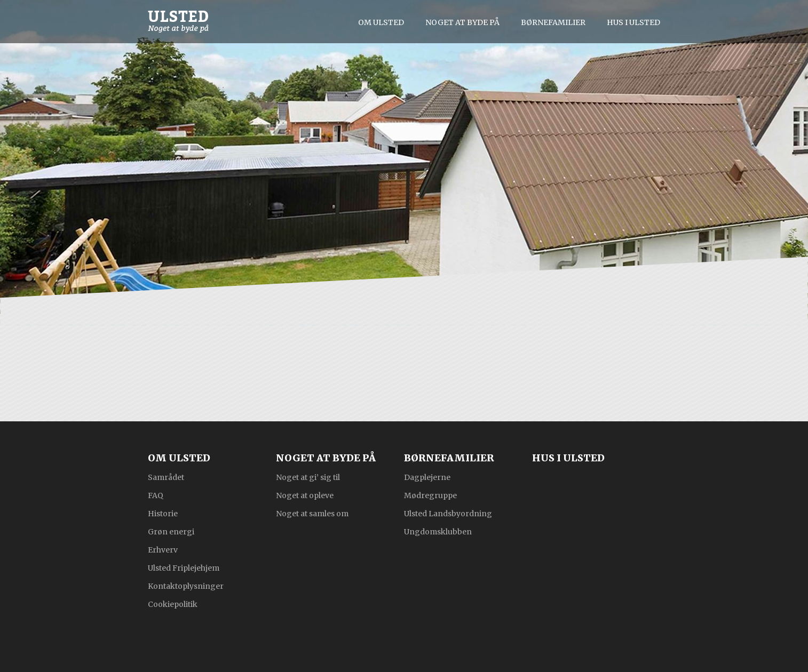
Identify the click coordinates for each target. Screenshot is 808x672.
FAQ (156, 495)
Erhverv (163, 549)
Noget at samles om (312, 513)
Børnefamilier (553, 22)
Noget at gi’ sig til (308, 477)
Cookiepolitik (173, 604)
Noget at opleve (305, 495)
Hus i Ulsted (633, 22)
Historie (163, 513)
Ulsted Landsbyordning (448, 513)
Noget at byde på (462, 22)
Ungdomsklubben (438, 531)
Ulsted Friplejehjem (184, 567)
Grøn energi (171, 531)
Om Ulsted (381, 22)
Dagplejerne (427, 477)
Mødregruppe (430, 495)
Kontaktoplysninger (186, 586)
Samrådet (166, 477)
